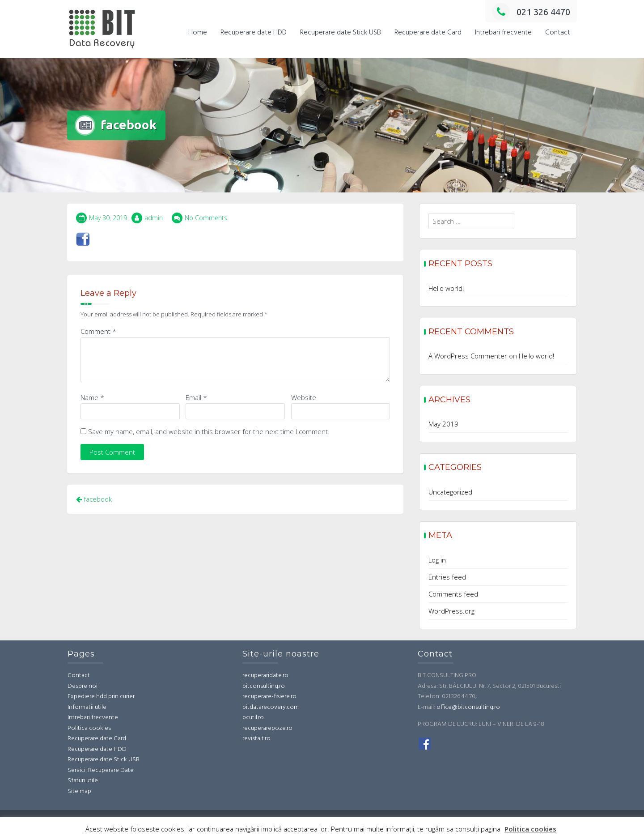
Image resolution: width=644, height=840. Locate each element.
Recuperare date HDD (254, 33)
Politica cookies (89, 728)
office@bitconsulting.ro (468, 707)
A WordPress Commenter (468, 356)
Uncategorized (450, 492)
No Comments (206, 218)
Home (198, 33)
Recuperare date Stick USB (341, 33)
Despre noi (83, 686)
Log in (437, 560)
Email (196, 397)
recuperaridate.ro (265, 676)
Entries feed (447, 577)
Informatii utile (87, 707)
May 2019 (443, 424)
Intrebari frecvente (503, 33)
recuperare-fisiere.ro (269, 697)
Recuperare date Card (428, 33)
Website (304, 397)
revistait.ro (256, 739)
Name (92, 397)
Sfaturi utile (83, 781)
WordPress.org (451, 611)
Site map (79, 791)
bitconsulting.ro (264, 686)
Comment (98, 331)
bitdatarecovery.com (271, 707)
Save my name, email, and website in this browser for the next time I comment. (209, 431)
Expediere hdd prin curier (101, 697)
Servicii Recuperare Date (101, 770)
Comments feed (453, 594)
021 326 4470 (531, 12)
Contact (558, 33)
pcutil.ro (253, 718)
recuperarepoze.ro (267, 728)
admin (154, 218)
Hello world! (446, 288)
